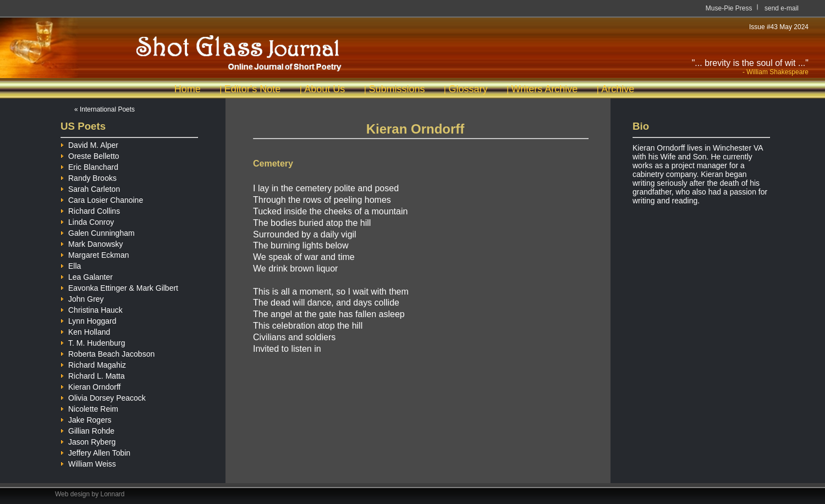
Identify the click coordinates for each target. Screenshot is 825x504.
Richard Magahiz (93, 363)
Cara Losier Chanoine (102, 198)
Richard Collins (90, 209)
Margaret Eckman (95, 253)
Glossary (468, 89)
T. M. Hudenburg (93, 341)
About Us (324, 89)
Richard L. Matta (93, 374)
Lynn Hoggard (88, 319)
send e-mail (782, 8)
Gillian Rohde (87, 429)
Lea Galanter (87, 275)
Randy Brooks (89, 176)
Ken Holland (85, 330)
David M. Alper (89, 143)
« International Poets (105, 109)
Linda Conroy (87, 220)
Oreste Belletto (90, 154)
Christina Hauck (92, 308)
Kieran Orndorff (90, 385)
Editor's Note (252, 89)
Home (188, 89)
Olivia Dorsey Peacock (103, 396)
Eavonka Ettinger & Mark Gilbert (119, 286)
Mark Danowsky (92, 242)
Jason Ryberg (88, 440)
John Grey (82, 297)
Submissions (397, 89)
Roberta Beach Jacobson (108, 352)
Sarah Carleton (90, 187)
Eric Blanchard (89, 165)
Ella (71, 264)
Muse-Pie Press (729, 8)
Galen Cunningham (98, 231)
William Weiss (88, 462)
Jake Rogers (86, 418)
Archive (618, 89)
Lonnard (113, 494)
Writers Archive (545, 89)
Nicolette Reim (89, 407)
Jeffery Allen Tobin (95, 451)
